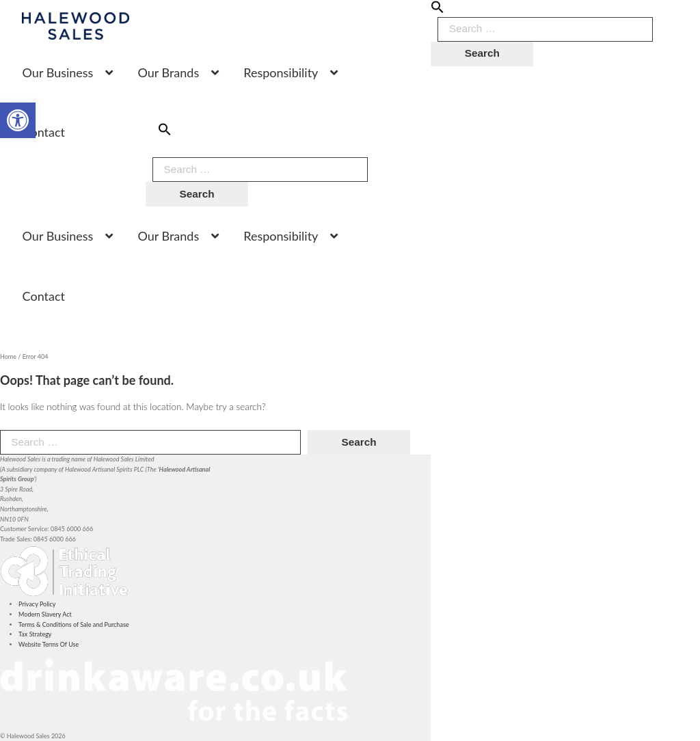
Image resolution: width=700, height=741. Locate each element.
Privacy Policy (37, 604)
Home (8, 356)
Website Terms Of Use (49, 644)
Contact (44, 132)
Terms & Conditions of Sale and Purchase (73, 624)
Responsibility (281, 72)
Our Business (58, 72)
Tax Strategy (35, 634)
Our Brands (168, 72)
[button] (437, 11)
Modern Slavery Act (45, 614)
